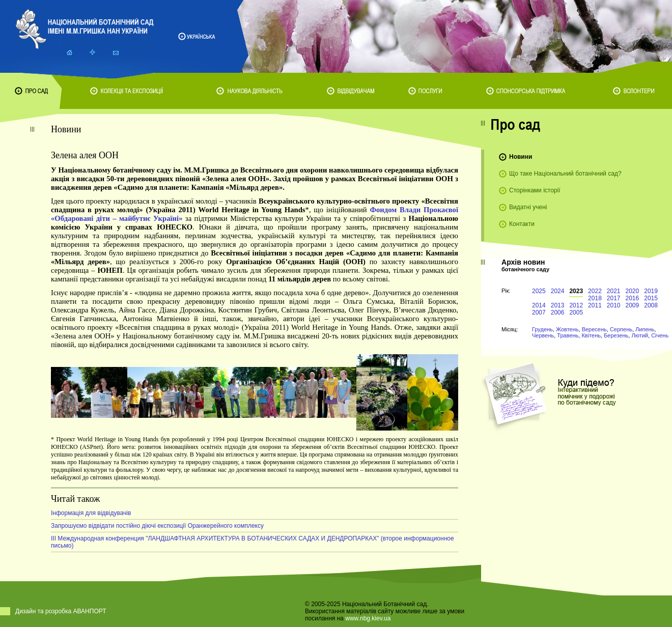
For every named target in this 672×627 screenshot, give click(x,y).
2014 (539, 305)
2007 (539, 312)
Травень (568, 335)
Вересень (594, 329)
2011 (595, 305)
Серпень (621, 329)
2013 (558, 305)
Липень (645, 329)
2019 (651, 291)
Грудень (542, 329)
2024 (558, 291)
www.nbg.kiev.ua (368, 618)
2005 (576, 312)
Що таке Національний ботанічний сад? (565, 174)
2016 (633, 298)
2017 (614, 298)
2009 (633, 305)
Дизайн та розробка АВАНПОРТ (61, 611)
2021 (614, 291)
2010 (614, 305)
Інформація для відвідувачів (91, 513)
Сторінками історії (535, 190)
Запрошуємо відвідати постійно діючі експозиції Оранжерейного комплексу (157, 526)
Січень (660, 335)
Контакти (522, 224)
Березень (616, 335)
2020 (633, 291)
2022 (595, 291)
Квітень (591, 335)
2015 (651, 298)
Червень (543, 335)
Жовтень (567, 329)
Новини (521, 157)
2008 (651, 305)
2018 (595, 298)
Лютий (640, 335)
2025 (539, 291)
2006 (558, 312)
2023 (576, 291)
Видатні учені (528, 207)
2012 (576, 305)
